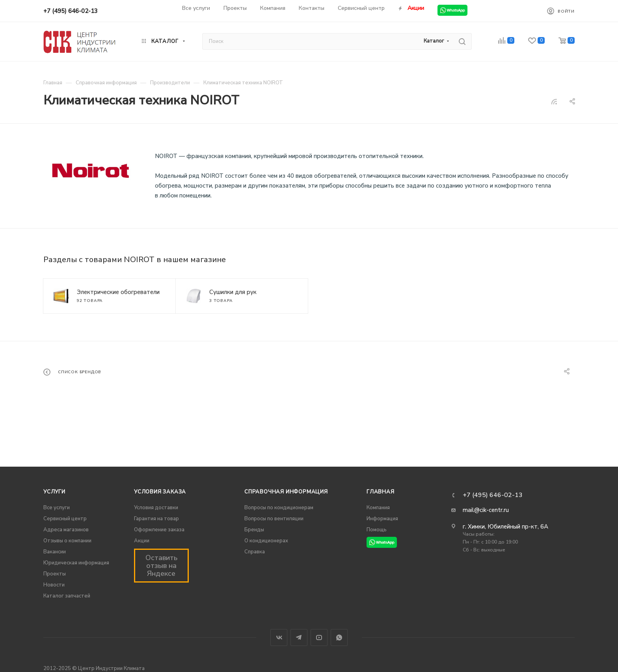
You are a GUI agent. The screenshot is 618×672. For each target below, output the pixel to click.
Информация (382, 519)
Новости (54, 585)
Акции (142, 541)
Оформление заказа (159, 530)
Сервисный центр (65, 519)
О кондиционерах (266, 541)
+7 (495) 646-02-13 (71, 11)
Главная (381, 492)
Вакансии (55, 552)
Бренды (254, 530)
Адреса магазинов (66, 530)
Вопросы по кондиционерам (279, 508)
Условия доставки (156, 508)
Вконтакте (279, 638)
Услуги (54, 492)
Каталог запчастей (67, 596)
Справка (255, 552)
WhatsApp (339, 638)
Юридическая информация (76, 563)
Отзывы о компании (67, 541)
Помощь (377, 530)
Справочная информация (286, 492)
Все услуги (57, 508)
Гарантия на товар (156, 519)
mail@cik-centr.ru (486, 510)
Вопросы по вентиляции (274, 519)
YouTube (319, 638)
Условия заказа (160, 492)
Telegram (299, 638)
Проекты (55, 574)
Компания (378, 508)
